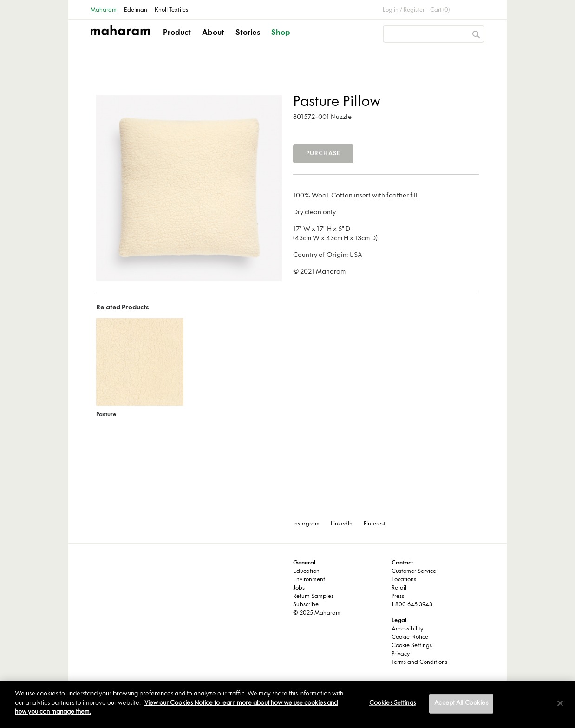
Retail (399, 588)
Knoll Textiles (171, 10)
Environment (309, 580)
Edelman (136, 10)
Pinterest (375, 524)
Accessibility (407, 629)
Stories (248, 33)
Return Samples (313, 597)
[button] (178, 41)
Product (177, 33)
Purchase (323, 154)
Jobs (299, 588)
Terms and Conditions (419, 662)
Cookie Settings (412, 646)
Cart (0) (440, 10)
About (213, 33)
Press (398, 597)
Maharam (104, 10)
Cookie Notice (410, 637)
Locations (404, 580)
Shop (281, 33)
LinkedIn (342, 524)
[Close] (560, 703)
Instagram (306, 524)
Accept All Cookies (461, 703)
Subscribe (306, 605)
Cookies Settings (392, 703)
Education (306, 571)
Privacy (401, 654)
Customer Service (414, 571)
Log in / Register (404, 10)
